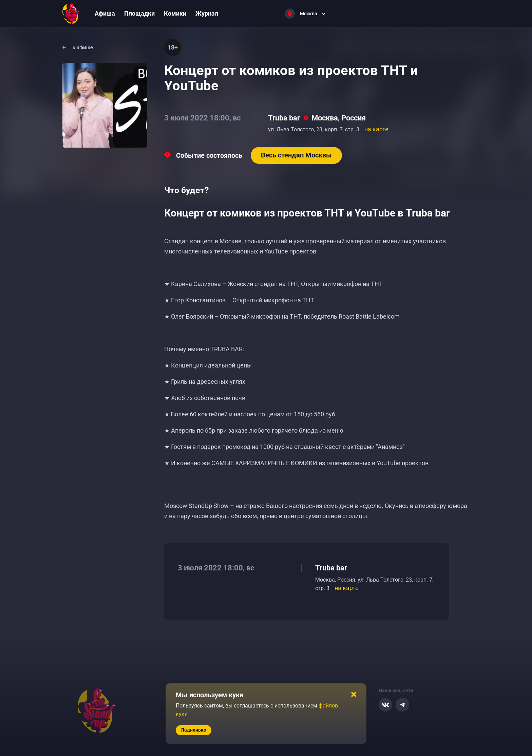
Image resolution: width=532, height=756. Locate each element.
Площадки (139, 13)
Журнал (207, 13)
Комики (175, 13)
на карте (376, 129)
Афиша (105, 13)
